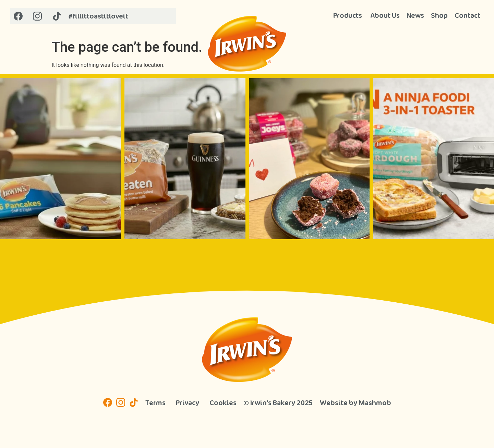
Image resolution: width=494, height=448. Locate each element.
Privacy (188, 403)
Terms (155, 403)
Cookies (223, 403)
